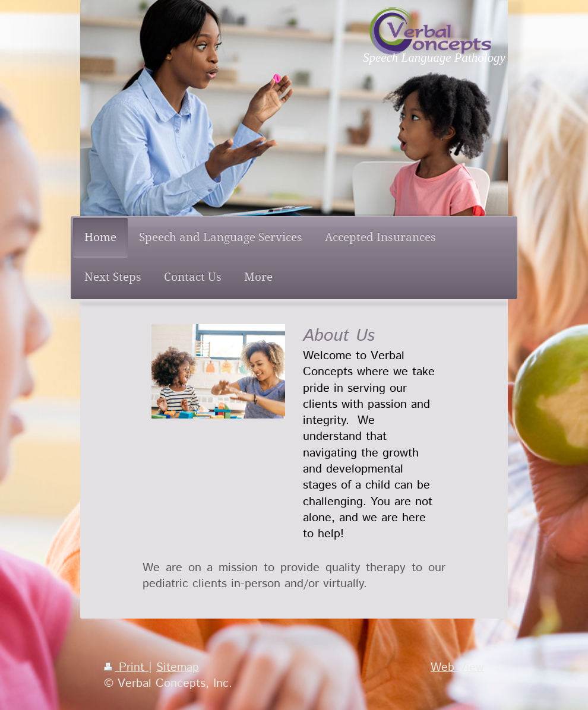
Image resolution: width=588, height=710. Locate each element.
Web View (457, 667)
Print (126, 667)
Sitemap (178, 667)
